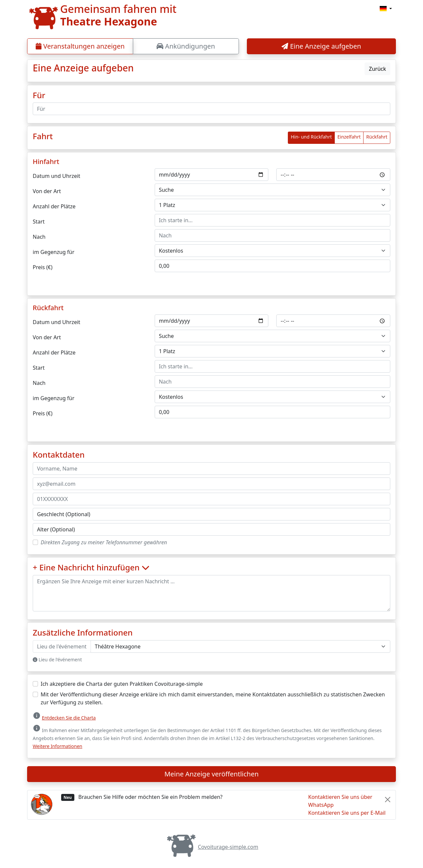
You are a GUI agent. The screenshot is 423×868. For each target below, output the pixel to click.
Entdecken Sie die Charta (69, 718)
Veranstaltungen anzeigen (80, 46)
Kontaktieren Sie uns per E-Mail (347, 813)
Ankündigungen (186, 46)
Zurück (377, 69)
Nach (39, 237)
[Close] (388, 800)
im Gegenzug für (54, 252)
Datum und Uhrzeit (57, 176)
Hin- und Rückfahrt (311, 137)
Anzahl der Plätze (54, 206)
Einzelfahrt (349, 137)
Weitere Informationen (58, 746)
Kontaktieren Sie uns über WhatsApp (340, 801)
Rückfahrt (377, 137)
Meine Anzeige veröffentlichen (211, 774)
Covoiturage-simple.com (212, 847)
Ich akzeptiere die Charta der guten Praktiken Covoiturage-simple (122, 684)
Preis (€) (43, 267)
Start (39, 222)
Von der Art (47, 191)
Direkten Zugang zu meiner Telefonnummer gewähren (104, 542)
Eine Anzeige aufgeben (321, 46)
